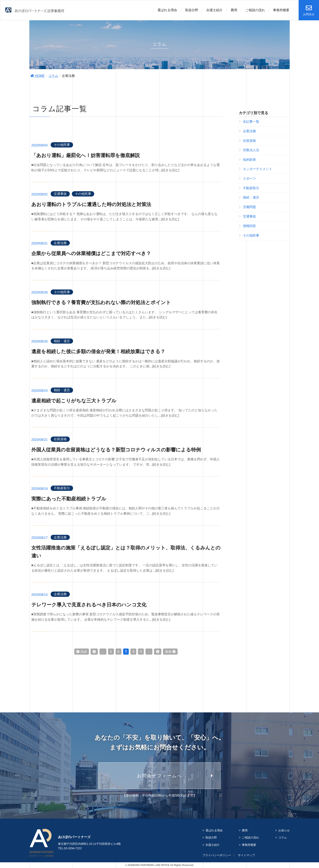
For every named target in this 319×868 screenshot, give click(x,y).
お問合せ (309, 10)
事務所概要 (281, 10)
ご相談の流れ (255, 10)
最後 (170, 652)
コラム (53, 76)
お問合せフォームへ (159, 776)
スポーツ (247, 179)
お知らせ (284, 830)
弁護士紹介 (214, 10)
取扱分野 (192, 10)
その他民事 (62, 145)
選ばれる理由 (167, 10)
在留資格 (60, 439)
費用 (234, 10)
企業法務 (60, 243)
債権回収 (247, 226)
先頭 (82, 652)
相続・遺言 (62, 341)
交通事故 (60, 194)
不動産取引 (62, 488)
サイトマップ (246, 855)
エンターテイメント (256, 169)
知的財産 (247, 160)
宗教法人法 (249, 150)
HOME (37, 76)
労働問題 (247, 207)
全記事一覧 (249, 122)
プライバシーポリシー (217, 855)
